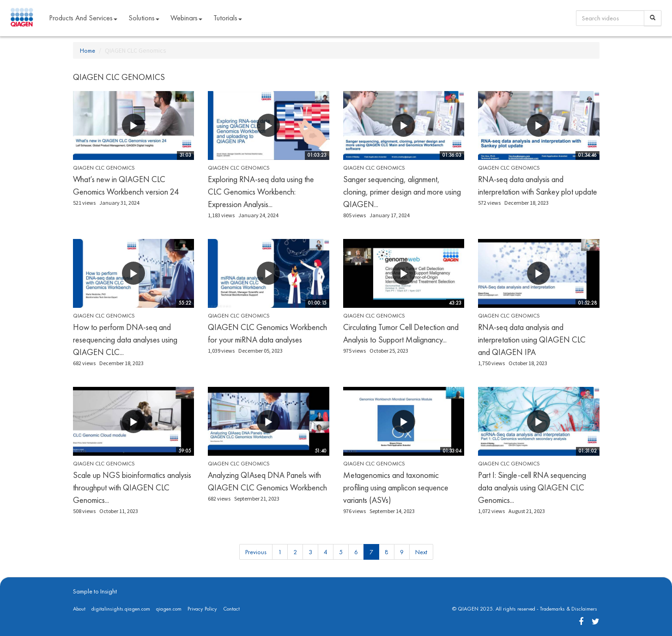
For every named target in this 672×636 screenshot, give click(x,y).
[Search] (653, 18)
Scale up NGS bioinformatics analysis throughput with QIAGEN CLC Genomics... (132, 487)
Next (421, 552)
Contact (231, 609)
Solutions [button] (144, 18)
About (79, 609)
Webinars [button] (186, 18)
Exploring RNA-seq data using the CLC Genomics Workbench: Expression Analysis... (261, 192)
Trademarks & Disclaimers (569, 609)
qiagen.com (169, 609)
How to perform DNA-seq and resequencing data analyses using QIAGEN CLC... (125, 339)
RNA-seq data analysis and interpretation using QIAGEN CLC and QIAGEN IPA (532, 339)
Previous (256, 552)
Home (88, 50)
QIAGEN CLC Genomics (104, 168)
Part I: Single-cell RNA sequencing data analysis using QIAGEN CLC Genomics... (532, 487)
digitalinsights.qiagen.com (121, 609)
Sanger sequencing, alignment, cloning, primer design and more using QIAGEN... (402, 192)
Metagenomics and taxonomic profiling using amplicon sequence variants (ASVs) (396, 487)
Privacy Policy (202, 609)
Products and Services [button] (83, 18)
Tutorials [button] (228, 18)
